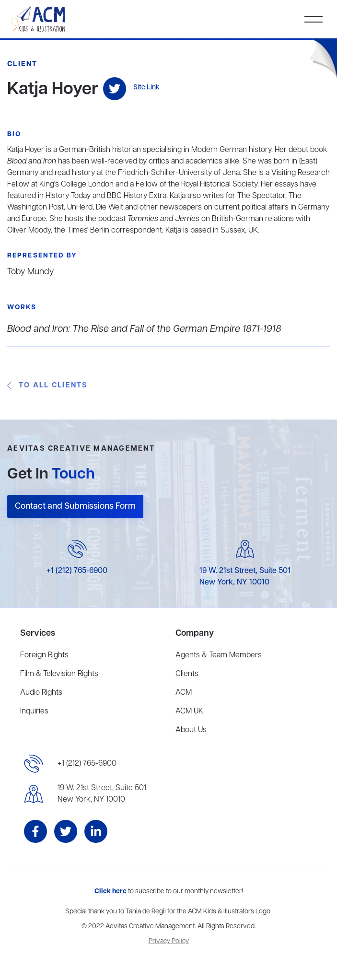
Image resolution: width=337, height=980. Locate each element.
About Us (191, 730)
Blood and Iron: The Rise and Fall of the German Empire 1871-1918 (144, 329)
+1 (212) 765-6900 (77, 571)
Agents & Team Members (219, 655)
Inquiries (34, 712)
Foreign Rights (44, 655)
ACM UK (189, 712)
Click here (110, 892)
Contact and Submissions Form (75, 506)
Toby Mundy (31, 272)
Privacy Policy (169, 941)
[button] (314, 19)
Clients (187, 674)
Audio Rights (41, 693)
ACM (184, 693)
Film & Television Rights (59, 674)
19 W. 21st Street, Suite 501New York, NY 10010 (102, 794)
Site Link (146, 87)
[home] (39, 19)
